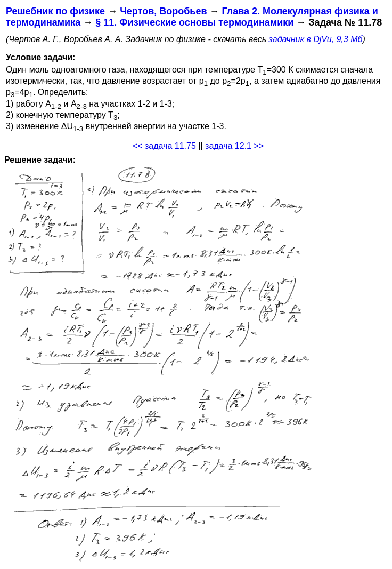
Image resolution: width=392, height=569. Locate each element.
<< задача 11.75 (164, 146)
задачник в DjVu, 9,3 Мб (316, 39)
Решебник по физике (55, 11)
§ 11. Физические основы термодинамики (194, 22)
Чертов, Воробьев (163, 11)
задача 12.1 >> (234, 146)
